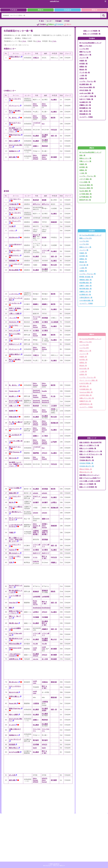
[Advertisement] (38, 75)
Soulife (44, 391)
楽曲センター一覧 (85, 55)
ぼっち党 (12, 775)
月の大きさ (13, 322)
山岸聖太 (54, 502)
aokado (35, 493)
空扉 (11, 562)
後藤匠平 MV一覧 (85, 401)
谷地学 (44, 137)
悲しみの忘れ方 (14, 435)
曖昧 (11, 608)
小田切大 (36, 222)
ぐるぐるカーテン (15, 199)
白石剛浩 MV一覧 (85, 295)
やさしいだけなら (15, 686)
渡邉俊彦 (36, 592)
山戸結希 (54, 442)
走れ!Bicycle (13, 237)
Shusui (35, 235)
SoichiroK (36, 390)
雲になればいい (14, 553)
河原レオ (36, 533)
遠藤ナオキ (46, 519)
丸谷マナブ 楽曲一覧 (86, 99)
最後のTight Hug (15, 135)
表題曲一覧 (83, 67)
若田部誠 (45, 318)
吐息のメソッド (14, 344)
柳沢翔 (53, 118)
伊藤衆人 (54, 562)
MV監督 (67, 21)
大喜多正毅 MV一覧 (86, 298)
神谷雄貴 (54, 659)
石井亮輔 (36, 745)
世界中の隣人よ (14, 697)
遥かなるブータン (15, 123)
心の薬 (11, 226)
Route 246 (13, 703)
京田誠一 (45, 265)
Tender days (13, 391)
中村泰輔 (36, 617)
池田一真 (54, 136)
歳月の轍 (12, 157)
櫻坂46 (94, 10)
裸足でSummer (14, 452)
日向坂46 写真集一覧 (86, 463)
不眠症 (11, 533)
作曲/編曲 (58, 21)
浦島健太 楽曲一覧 (85, 280)
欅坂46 (41, 10)
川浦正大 (36, 58)
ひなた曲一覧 (84, 265)
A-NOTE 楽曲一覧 (85, 383)
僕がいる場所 (13, 141)
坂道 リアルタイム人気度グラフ (90, 478)
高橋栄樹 (54, 222)
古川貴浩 (36, 322)
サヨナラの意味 (14, 488)
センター (50, 21)
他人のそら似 (13, 692)
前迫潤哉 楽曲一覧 (85, 283)
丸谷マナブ (37, 553)
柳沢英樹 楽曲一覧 (85, 289)
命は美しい (13, 396)
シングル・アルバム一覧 (87, 81)
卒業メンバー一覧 (85, 161)
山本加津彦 (37, 597)
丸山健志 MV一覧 (85, 102)
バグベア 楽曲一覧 (85, 179)
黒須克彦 (36, 200)
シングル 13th (84, 348)
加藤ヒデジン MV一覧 (87, 398)
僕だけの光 (13, 458)
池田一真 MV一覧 (85, 111)
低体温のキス (13, 151)
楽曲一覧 (82, 155)
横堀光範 (54, 682)
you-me (36, 659)
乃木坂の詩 (13, 204)
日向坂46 (67, 10)
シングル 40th (84, 49)
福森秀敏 (36, 453)
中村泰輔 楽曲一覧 (85, 389)
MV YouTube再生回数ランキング (90, 43)
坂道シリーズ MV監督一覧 (92, 34)
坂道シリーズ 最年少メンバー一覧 (91, 451)
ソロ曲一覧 (83, 75)
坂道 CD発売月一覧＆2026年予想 (90, 442)
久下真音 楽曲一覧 (85, 194)
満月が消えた (13, 748)
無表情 (11, 411)
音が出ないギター (15, 250)
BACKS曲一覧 (84, 369)
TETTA (35, 604)
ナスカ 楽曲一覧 (85, 182)
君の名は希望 (13, 270)
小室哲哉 (36, 703)
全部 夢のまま (14, 659)
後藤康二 (36, 304)
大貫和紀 (36, 531)
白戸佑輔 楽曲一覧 (85, 197)
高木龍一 (36, 534)
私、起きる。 (13, 118)
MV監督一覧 (83, 64)
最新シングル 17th (86, 238)
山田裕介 (36, 612)
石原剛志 (45, 640)
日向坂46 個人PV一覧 (87, 466)
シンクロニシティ (15, 545)
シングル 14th (84, 345)
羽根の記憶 (13, 417)
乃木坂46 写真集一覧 (86, 457)
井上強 (53, 396)
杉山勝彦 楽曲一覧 (85, 84)
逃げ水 (11, 502)
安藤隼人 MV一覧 (85, 292)
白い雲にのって (14, 218)
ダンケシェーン (14, 106)
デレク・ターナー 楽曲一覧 (88, 380)
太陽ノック (13, 406)
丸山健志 (54, 100)
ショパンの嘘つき (15, 596)
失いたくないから (15, 99)
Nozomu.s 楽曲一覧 (86, 188)
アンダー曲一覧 (85, 73)
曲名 (42, 21)
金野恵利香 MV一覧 (86, 404)
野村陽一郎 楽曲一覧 (86, 277)
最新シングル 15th (86, 342)
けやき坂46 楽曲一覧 (86, 301)
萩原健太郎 (55, 423)
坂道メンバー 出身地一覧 (88, 448)
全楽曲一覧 (83, 78)
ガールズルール (14, 303)
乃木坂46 (13, 10)
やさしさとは (13, 331)
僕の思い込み (13, 623)
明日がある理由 (14, 644)
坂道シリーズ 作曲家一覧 (92, 31)
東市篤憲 (54, 157)
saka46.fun (54, 1)
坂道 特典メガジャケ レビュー (89, 475)
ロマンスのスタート (16, 339)
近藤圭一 (36, 146)
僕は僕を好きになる (16, 639)
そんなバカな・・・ (16, 325)
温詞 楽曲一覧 (84, 386)
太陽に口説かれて (15, 729)
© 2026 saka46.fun (54, 864)
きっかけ (12, 725)
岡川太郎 (54, 265)
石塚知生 (45, 682)
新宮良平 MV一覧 (85, 200)
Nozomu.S (36, 392)
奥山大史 (54, 639)
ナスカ (35, 557)
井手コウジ (37, 204)
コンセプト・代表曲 (86, 117)
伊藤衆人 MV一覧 (85, 105)
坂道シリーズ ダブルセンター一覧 (91, 454)
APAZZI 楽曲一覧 (85, 90)
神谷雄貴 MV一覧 (85, 114)
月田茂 (53, 409)
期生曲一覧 (83, 70)
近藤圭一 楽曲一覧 (85, 286)
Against (12, 550)
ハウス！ (12, 231)
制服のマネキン (14, 256)
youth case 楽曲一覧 (86, 93)
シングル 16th (84, 241)
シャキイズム (13, 294)
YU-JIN (35, 644)
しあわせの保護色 (15, 628)
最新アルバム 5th (85, 52)
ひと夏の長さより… (16, 512)
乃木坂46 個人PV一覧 (87, 460)
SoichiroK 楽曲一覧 (86, 185)
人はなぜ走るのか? (15, 244)
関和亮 (53, 592)
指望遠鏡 (12, 261)
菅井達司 (36, 740)
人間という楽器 (14, 314)
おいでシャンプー (15, 221)
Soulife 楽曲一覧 (85, 191)
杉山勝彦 (36, 136)
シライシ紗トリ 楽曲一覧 (88, 96)
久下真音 (45, 436)
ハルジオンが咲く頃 (16, 441)
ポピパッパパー (14, 429)
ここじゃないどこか (16, 264)
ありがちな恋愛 (14, 752)
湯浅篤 (44, 200)
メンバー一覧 (84, 58)
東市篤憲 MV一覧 (85, 108)
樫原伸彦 (45, 146)
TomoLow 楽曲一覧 (86, 392)
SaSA (35, 748)
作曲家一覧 (83, 61)
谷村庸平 (36, 502)
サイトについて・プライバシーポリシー (54, 866)
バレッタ (12, 318)
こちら (24, 41)
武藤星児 (45, 629)
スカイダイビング (15, 739)
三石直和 (54, 406)
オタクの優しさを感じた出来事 (90, 481)
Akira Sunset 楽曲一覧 (87, 87)
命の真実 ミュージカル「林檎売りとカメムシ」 (16, 130)
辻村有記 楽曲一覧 (85, 395)
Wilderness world (15, 648)
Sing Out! (12, 603)
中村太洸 (54, 130)
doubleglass (37, 608)
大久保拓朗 (55, 322)
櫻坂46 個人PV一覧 (86, 472)
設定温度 (12, 745)
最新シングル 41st (85, 46)
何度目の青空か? (15, 57)
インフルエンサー (15, 496)
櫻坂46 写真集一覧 (86, 469)
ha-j (43, 124)
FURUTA (36, 562)
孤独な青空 (13, 493)
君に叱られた (13, 682)
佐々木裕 (45, 659)
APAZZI (36, 159)
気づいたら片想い (15, 334)
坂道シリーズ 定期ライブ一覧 (89, 445)
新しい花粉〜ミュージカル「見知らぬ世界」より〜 (16, 540)
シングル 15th (84, 244)
